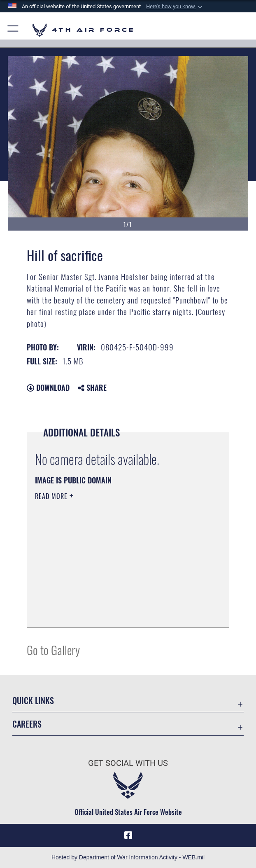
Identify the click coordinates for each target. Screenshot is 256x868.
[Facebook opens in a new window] (128, 835)
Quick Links (33, 700)
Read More (52, 496)
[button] (175, 7)
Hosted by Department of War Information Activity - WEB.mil (128, 857)
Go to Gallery (53, 650)
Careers (27, 724)
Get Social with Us (128, 763)
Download (48, 387)
